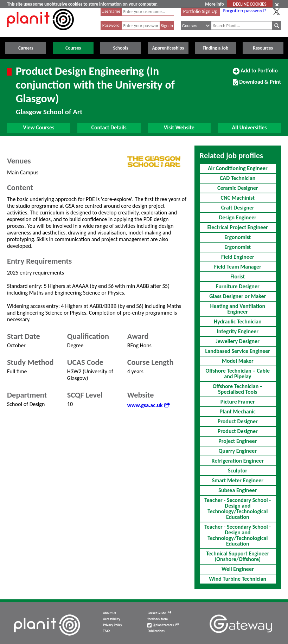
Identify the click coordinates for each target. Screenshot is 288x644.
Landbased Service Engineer (238, 351)
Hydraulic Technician (238, 321)
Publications (156, 631)
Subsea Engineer (238, 490)
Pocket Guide (159, 613)
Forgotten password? (245, 11)
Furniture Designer (238, 286)
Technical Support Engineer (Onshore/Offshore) (238, 556)
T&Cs (107, 631)
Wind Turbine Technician (238, 579)
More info (214, 4)
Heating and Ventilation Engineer (238, 309)
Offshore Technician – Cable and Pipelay (238, 373)
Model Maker (238, 361)
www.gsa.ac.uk (149, 405)
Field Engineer (238, 257)
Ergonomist (238, 237)
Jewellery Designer (238, 341)
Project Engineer (238, 441)
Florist (238, 276)
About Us (110, 613)
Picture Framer (238, 402)
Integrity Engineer (238, 331)
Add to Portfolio (255, 73)
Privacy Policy (113, 625)
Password (111, 25)
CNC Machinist (238, 198)
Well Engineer (238, 569)
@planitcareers (163, 625)
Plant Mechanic (238, 411)
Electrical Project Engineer (238, 227)
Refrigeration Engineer (238, 461)
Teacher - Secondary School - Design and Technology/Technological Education (238, 508)
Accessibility (112, 619)
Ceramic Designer (238, 188)
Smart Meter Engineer (238, 480)
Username (111, 11)
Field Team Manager (238, 267)
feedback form (158, 619)
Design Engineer (238, 217)
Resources (263, 48)
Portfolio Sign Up (200, 11)
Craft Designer (238, 208)
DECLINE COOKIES (249, 4)
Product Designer (238, 421)
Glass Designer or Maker (238, 296)
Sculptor (238, 471)
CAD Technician (238, 178)
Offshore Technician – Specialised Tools (238, 389)
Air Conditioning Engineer (238, 168)
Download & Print (257, 85)
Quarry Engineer (238, 451)
